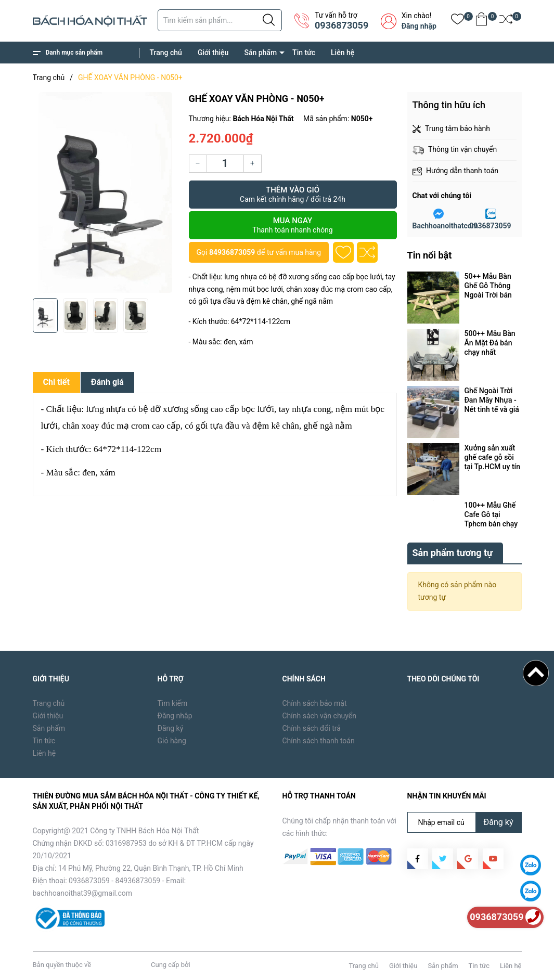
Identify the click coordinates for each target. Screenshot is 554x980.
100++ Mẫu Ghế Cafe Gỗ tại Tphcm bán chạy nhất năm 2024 (491, 515)
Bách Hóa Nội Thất (121, 965)
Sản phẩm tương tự (453, 553)
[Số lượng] (225, 164)
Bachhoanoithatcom (445, 226)
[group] (106, 192)
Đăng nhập (419, 26)
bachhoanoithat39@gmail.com (83, 893)
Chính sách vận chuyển (320, 716)
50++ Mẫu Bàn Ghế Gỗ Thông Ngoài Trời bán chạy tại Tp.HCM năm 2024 (491, 286)
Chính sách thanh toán (319, 741)
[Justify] (269, 20)
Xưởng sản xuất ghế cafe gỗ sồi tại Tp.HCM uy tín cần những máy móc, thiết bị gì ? (493, 457)
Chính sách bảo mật (315, 703)
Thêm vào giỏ (293, 195)
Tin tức (304, 53)
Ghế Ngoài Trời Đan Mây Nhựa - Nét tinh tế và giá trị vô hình (492, 400)
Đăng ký (171, 728)
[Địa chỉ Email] (465, 822)
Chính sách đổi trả (312, 728)
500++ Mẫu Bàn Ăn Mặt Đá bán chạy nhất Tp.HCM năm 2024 (490, 343)
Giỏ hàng (172, 741)
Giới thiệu (213, 53)
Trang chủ (166, 53)
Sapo (200, 965)
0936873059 (342, 25)
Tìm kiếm (173, 703)
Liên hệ (343, 53)
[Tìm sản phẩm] (220, 20)
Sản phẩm (260, 53)
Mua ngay (293, 225)
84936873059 (232, 252)
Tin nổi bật (430, 255)
